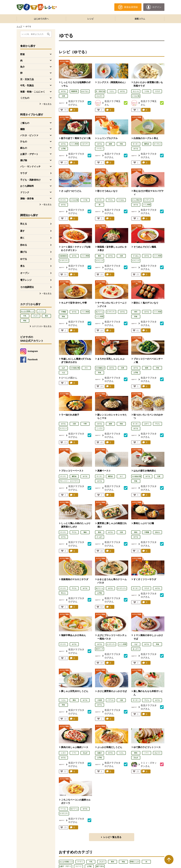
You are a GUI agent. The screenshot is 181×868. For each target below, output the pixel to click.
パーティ (41, 311)
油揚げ (100, 753)
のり (86, 368)
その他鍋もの (100, 368)
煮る (22, 266)
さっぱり (100, 537)
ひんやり (100, 96)
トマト (74, 753)
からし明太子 (136, 200)
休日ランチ (100, 649)
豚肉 (46, 316)
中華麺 (63, 312)
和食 (63, 317)
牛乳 (25, 316)
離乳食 (147, 144)
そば (63, 373)
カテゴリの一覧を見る (42, 326)
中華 (85, 424)
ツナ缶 (147, 91)
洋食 (121, 144)
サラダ (24, 173)
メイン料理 (74, 144)
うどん (112, 91)
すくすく (136, 144)
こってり (100, 428)
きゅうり (157, 753)
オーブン (25, 273)
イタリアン (85, 144)
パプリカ (110, 700)
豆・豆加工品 (100, 91)
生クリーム (100, 312)
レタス (63, 753)
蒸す (22, 231)
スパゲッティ (148, 200)
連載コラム (140, 19)
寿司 (136, 312)
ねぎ (63, 368)
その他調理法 (27, 287)
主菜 (63, 96)
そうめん (121, 200)
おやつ (147, 424)
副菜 (110, 144)
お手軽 (63, 149)
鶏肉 (85, 532)
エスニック (100, 261)
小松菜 (100, 700)
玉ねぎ (85, 753)
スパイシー (63, 428)
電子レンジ (26, 280)
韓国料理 (74, 91)
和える (24, 224)
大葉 (121, 700)
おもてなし (85, 91)
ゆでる (24, 259)
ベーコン (63, 809)
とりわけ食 (136, 96)
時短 (25, 321)
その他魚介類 (75, 368)
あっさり (136, 649)
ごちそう (36, 316)
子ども (110, 200)
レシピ (91, 19)
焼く (22, 238)
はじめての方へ (41, 19)
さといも (136, 91)
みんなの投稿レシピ (28, 311)
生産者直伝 (63, 256)
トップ (19, 26)
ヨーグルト (157, 144)
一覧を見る (47, 104)
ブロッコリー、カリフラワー (69, 481)
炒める (24, 245)
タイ (121, 476)
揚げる (24, 252)
